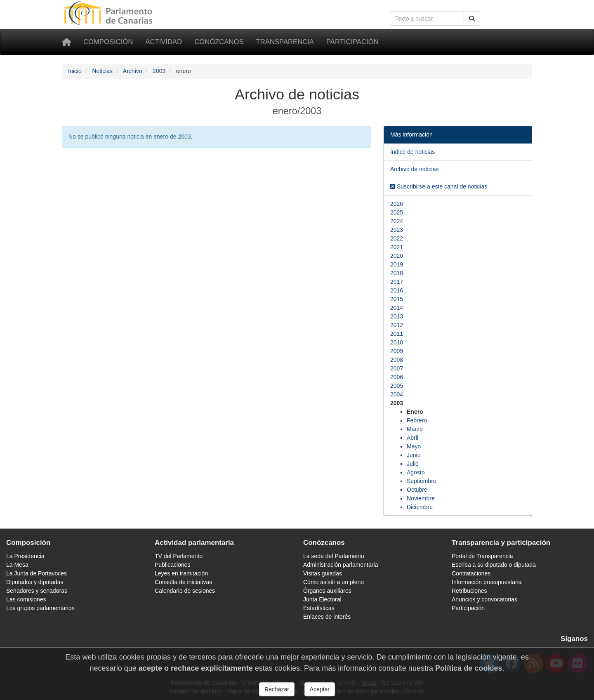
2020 (397, 256)
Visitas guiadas (323, 573)
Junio (414, 455)
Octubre (417, 490)
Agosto (416, 472)
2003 (159, 71)
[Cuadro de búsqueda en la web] (427, 19)
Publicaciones (172, 565)
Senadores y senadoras (37, 591)
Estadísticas (319, 608)
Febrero (417, 420)
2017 (397, 282)
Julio (413, 464)
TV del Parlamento (179, 556)
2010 (397, 342)
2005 (397, 386)
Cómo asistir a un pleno (334, 582)
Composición (108, 42)
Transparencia (285, 42)
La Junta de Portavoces (37, 573)
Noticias (102, 71)
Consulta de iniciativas (183, 582)
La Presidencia (25, 556)
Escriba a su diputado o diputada (494, 565)
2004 (397, 394)
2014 (397, 308)
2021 (397, 247)
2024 (397, 221)
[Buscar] (472, 19)
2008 (397, 360)
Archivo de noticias (415, 169)
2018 (397, 273)
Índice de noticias (412, 152)
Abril (412, 438)
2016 (397, 290)
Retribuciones (469, 591)
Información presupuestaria (487, 582)
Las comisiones (26, 599)
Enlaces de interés (327, 617)
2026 (397, 204)
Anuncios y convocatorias (484, 599)
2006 (397, 377)
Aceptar (320, 693)
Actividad (164, 42)
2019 (397, 264)
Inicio (75, 71)
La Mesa (17, 565)
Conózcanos (219, 42)
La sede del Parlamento (334, 556)
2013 (397, 316)
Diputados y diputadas (35, 582)
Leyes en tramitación (181, 573)
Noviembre (421, 498)
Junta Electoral (322, 599)
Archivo (133, 71)
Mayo (414, 446)
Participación (352, 42)
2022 (397, 238)
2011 (397, 334)
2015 (397, 299)
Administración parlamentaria (341, 565)
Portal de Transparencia (482, 556)
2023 (397, 230)
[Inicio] (66, 42)
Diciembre (420, 507)
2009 (397, 351)
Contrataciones (471, 573)
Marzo (415, 429)
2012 (397, 325)
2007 (397, 368)
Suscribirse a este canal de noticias (439, 186)
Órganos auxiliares (327, 591)
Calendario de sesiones (185, 591)
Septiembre (422, 481)
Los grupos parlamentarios (40, 608)
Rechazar (277, 693)
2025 (397, 212)
